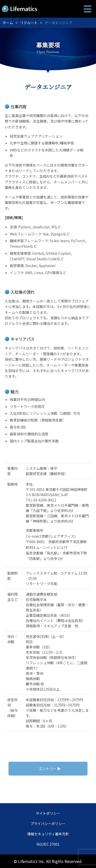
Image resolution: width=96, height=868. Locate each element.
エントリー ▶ (50, 769)
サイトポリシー (48, 813)
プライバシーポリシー (48, 824)
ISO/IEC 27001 (48, 844)
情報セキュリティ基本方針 (48, 834)
